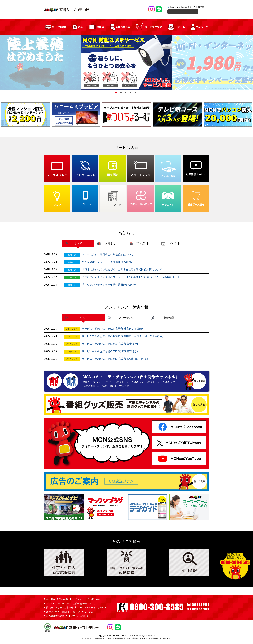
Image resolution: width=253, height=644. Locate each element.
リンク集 (89, 612)
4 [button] (131, 93)
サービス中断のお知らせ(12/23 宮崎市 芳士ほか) (110, 344)
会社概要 (51, 600)
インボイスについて (78, 616)
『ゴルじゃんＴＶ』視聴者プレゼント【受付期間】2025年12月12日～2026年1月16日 (131, 278)
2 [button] (121, 93)
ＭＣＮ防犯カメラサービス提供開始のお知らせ (109, 263)
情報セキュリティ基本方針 (60, 608)
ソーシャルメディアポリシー (92, 608)
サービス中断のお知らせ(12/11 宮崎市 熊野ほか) (110, 352)
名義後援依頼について (84, 604)
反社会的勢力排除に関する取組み (63, 612)
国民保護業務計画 (55, 616)
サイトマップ (79, 600)
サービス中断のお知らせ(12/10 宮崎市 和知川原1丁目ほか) (116, 359)
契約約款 (64, 600)
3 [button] (126, 93)
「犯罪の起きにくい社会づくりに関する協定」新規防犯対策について (122, 270)
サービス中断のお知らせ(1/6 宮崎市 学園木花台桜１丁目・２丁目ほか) (123, 337)
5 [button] (135, 93)
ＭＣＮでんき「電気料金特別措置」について (108, 255)
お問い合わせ (97, 600)
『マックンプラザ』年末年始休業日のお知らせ (109, 285)
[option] (127, 63)
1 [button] (116, 93)
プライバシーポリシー (57, 604)
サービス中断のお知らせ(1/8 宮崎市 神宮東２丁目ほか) (114, 329)
